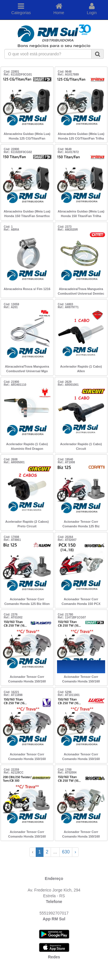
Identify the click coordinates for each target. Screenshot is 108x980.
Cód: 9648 (65, 72)
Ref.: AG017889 (68, 75)
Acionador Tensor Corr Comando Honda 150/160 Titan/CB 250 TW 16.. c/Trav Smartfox (81, 680)
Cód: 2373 (65, 227)
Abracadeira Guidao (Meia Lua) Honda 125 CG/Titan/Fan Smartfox (27, 137)
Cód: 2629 (65, 382)
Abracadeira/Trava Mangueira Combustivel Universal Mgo (27, 369)
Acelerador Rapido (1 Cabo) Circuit (81, 446)
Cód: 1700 (65, 770)
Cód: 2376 (11, 615)
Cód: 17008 (11, 537)
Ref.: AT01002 (13, 617)
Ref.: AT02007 (67, 540)
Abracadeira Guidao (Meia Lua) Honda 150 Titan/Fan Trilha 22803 (81, 214)
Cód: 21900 (11, 382)
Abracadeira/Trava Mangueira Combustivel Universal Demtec (81, 291)
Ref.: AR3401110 (15, 385)
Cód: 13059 (11, 304)
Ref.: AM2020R (68, 230)
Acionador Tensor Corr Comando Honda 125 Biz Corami (81, 524)
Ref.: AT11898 (13, 695)
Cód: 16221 (11, 692)
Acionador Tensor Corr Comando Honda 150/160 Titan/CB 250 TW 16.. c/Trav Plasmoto (27, 680)
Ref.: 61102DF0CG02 (18, 152)
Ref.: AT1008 (66, 462)
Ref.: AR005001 (14, 462)
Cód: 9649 (65, 149)
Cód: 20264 (66, 537)
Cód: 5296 (65, 692)
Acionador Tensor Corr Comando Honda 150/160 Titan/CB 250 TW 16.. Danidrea (81, 835)
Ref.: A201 (11, 307)
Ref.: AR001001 (68, 385)
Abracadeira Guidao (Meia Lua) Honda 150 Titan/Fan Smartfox (27, 214)
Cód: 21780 (66, 615)
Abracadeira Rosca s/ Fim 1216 (27, 289)
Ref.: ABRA (12, 230)
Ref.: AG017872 (68, 152)
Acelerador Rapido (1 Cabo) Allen (81, 369)
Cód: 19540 (66, 459)
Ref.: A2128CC (14, 773)
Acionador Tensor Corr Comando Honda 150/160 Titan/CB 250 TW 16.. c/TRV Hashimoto (27, 835)
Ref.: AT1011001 (69, 695)
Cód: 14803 (66, 304)
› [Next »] (75, 852)
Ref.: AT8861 (12, 540)
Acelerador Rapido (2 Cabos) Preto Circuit (27, 524)
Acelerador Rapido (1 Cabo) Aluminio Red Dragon (27, 446)
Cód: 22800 (11, 149)
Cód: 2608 (11, 459)
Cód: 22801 (11, 72)
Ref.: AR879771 (68, 307)
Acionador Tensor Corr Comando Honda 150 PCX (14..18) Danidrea (81, 602)
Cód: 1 (8, 227)
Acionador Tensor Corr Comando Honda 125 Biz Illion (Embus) (27, 602)
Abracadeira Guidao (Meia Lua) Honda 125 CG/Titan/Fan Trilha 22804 (81, 137)
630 (66, 852)
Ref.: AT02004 (67, 773)
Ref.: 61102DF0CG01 (18, 75)
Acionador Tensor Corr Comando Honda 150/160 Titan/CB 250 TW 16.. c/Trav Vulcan (27, 757)
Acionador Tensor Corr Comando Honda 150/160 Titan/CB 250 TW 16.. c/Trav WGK (81, 757)
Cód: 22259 (11, 770)
